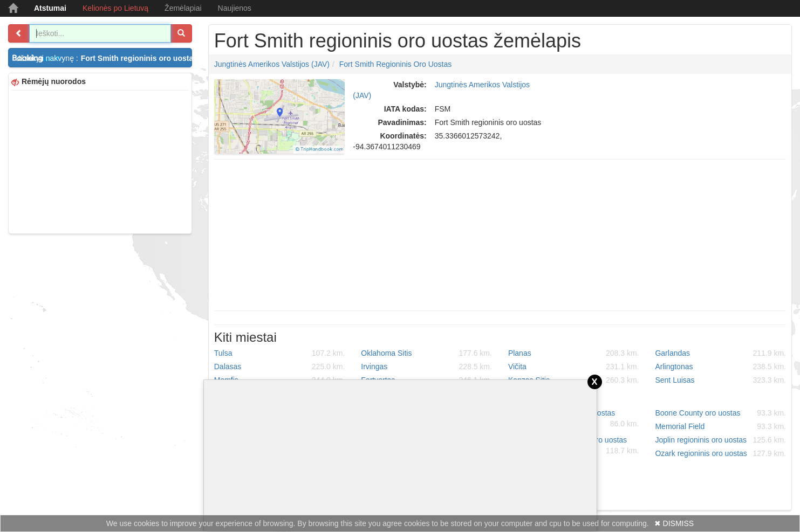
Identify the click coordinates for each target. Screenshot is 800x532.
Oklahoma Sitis (426, 353)
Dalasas (280, 367)
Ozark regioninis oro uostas (720, 453)
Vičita (574, 367)
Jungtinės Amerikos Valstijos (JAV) (272, 64)
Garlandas (720, 353)
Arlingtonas (720, 367)
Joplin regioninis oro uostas (720, 440)
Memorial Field (720, 426)
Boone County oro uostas (720, 413)
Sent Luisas (720, 380)
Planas (574, 353)
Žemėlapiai (183, 8)
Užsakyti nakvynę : (104, 58)
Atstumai (50, 8)
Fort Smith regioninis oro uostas (396, 64)
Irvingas (426, 367)
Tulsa (280, 353)
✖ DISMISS (674, 523)
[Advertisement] (100, 161)
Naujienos (235, 8)
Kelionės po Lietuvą (115, 8)
